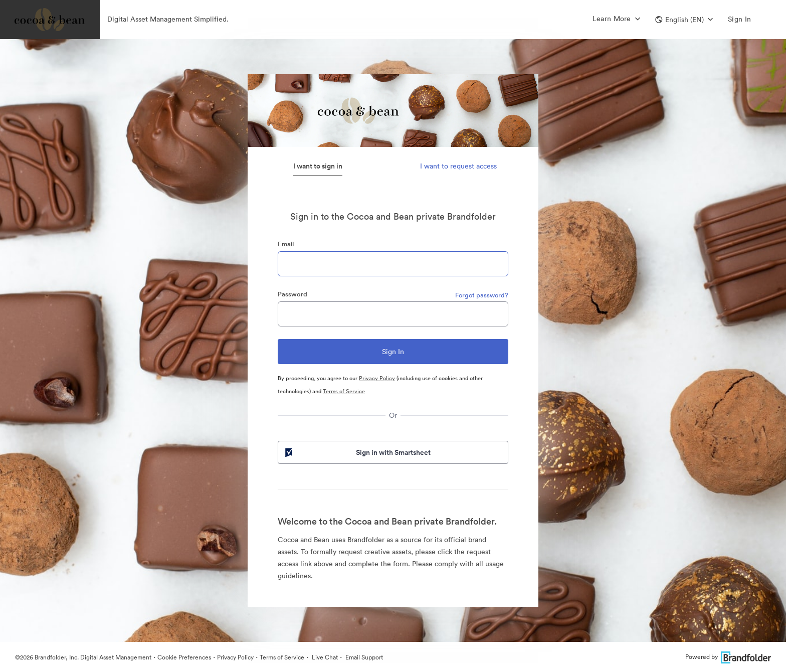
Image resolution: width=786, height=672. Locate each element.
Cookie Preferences (184, 657)
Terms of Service (344, 391)
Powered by (728, 657)
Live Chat (324, 657)
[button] (684, 20)
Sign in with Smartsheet (357, 452)
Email (286, 244)
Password (292, 294)
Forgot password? (482, 295)
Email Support (363, 657)
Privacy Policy (377, 378)
